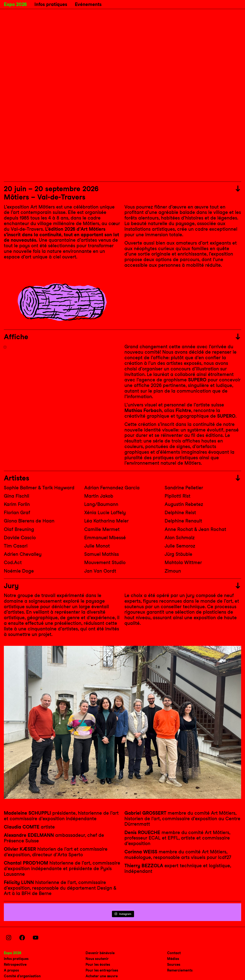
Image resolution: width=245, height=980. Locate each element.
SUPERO (197, 380)
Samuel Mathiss (102, 554)
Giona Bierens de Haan (29, 521)
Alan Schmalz (180, 538)
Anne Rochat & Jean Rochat (195, 529)
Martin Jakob (99, 496)
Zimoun (173, 571)
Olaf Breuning (19, 529)
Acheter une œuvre (102, 976)
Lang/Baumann (101, 504)
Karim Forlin (17, 504)
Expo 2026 (15, 4)
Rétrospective (15, 964)
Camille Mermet (102, 529)
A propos (11, 970)
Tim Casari (16, 546)
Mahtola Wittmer (183, 562)
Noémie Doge (19, 571)
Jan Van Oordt (100, 571)
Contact (174, 953)
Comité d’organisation (22, 976)
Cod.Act (13, 562)
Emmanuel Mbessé (105, 538)
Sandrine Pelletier (184, 488)
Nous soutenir (97, 959)
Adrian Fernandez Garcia (112, 488)
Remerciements (180, 970)
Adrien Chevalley (23, 554)
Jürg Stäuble (178, 554)
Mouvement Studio (105, 562)
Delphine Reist (180, 513)
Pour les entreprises (102, 970)
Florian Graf (17, 513)
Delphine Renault (183, 521)
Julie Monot (97, 546)
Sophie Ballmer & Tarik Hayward (39, 488)
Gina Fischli (17, 496)
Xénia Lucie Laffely (105, 513)
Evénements (88, 4)
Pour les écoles (98, 964)
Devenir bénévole (100, 953)
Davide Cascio (20, 538)
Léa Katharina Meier (106, 521)
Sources (174, 964)
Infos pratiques (51, 4)
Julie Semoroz (180, 546)
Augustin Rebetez (184, 504)
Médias (173, 959)
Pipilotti (177, 496)
